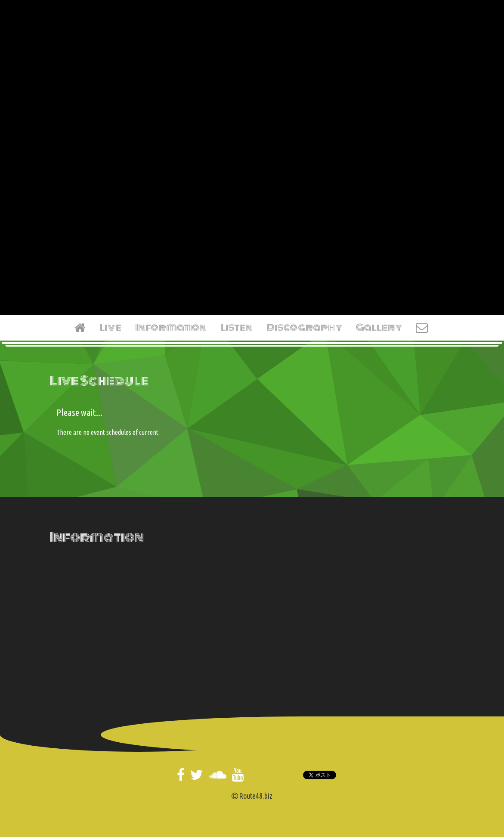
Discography (304, 327)
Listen (237, 327)
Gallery (379, 327)
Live (110, 327)
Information (171, 327)
